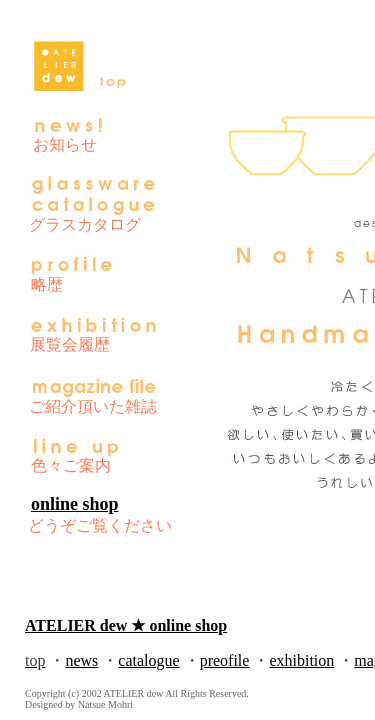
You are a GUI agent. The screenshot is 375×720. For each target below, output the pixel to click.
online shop (75, 504)
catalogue (148, 660)
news (81, 660)
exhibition (301, 660)
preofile (225, 660)
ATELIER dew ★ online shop (126, 625)
